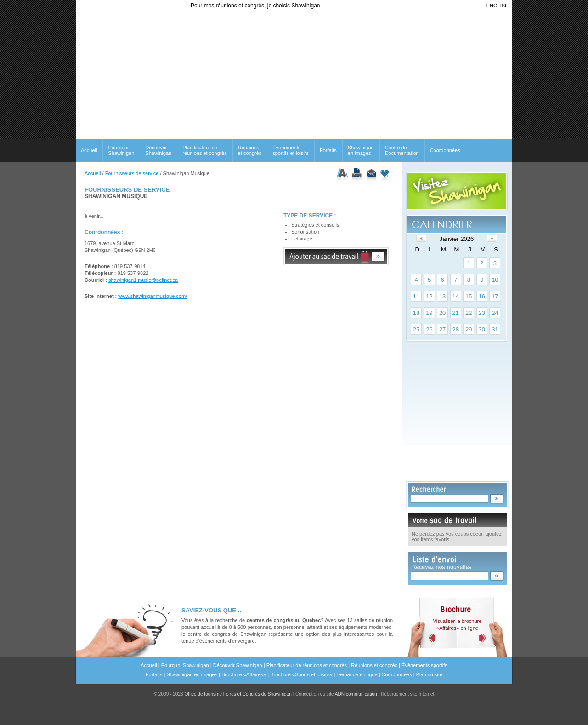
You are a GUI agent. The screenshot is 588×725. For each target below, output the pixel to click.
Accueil (89, 150)
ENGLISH (498, 6)
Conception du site (336, 694)
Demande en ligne (357, 674)
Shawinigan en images (361, 150)
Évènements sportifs (424, 665)
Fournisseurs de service (132, 173)
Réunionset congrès (250, 150)
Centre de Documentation (402, 150)
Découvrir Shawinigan (158, 150)
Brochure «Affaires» (244, 674)
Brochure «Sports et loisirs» (301, 674)
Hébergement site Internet (408, 694)
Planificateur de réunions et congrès (205, 150)
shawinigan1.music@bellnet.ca (143, 280)
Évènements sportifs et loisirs (291, 150)
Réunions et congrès (374, 665)
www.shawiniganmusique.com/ (153, 296)
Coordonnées (445, 150)
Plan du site (429, 674)
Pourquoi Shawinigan (121, 150)
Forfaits (328, 150)
